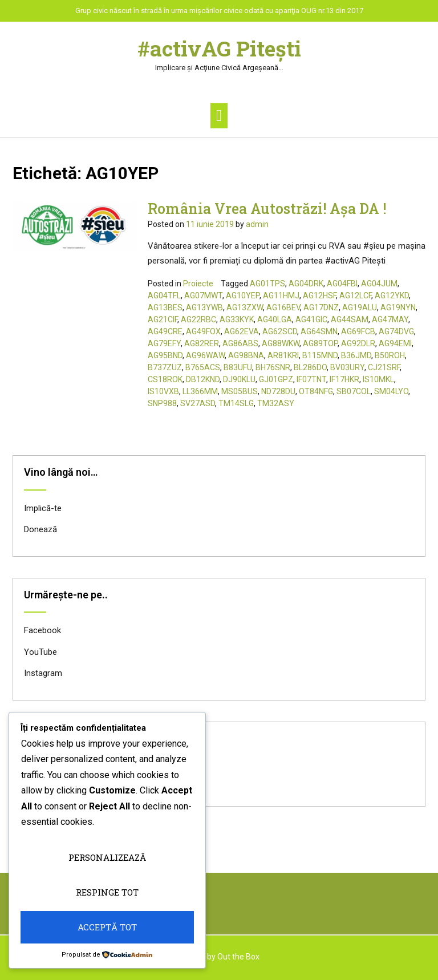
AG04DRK (306, 284)
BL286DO (310, 367)
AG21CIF (163, 319)
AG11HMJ (281, 295)
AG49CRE (165, 331)
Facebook (42, 630)
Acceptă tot (107, 927)
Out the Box (238, 957)
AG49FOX (203, 331)
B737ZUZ (165, 367)
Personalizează (107, 857)
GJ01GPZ (276, 379)
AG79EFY (164, 343)
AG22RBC (198, 319)
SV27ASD (198, 403)
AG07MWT (203, 295)
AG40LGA (275, 319)
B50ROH (390, 355)
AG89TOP (320, 343)
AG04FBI (342, 284)
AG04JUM (379, 284)
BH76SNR (273, 367)
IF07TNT (311, 379)
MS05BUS (240, 391)
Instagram (43, 673)
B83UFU (238, 367)
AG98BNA (246, 355)
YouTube (40, 652)
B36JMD (356, 355)
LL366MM (200, 391)
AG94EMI (395, 343)
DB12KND (203, 379)
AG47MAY (390, 319)
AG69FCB (358, 331)
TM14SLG (236, 403)
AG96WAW (205, 355)
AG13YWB (204, 307)
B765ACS (203, 367)
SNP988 (162, 403)
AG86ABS (240, 343)
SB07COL (354, 391)
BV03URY (347, 367)
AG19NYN (398, 307)
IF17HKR (344, 379)
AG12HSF (319, 295)
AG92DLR (358, 343)
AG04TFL (164, 295)
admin (257, 224)
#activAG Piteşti (219, 48)
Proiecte (198, 284)
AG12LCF (355, 295)
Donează (40, 529)
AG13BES (165, 307)
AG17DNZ (321, 307)
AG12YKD (392, 295)
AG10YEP (243, 295)
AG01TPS (267, 284)
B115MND (320, 355)
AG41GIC (311, 319)
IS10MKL (378, 379)
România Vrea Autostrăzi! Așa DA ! (267, 208)
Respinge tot (107, 892)
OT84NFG (316, 391)
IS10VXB (163, 391)
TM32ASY (276, 403)
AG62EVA (242, 331)
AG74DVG (396, 331)
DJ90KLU (239, 379)
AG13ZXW (245, 307)
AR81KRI (283, 355)
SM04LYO (391, 391)
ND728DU (278, 391)
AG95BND (165, 355)
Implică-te (43, 508)
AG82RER (202, 343)
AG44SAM (350, 319)
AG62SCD (280, 331)
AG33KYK (237, 319)
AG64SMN (319, 331)
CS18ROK (165, 379)
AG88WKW (281, 343)
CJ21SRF (384, 367)
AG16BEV (283, 307)
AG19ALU (360, 307)
